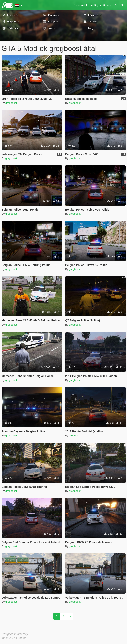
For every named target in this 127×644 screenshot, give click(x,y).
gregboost (11, 103)
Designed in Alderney (15, 634)
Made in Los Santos (14, 638)
